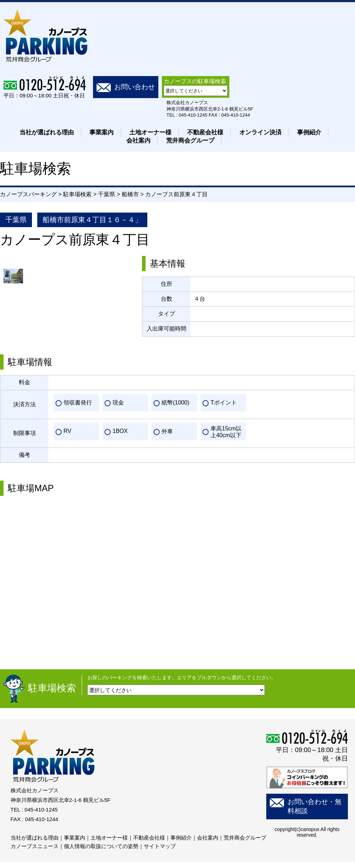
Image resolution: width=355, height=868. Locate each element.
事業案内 (102, 132)
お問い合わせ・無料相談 (315, 806)
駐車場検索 (52, 688)
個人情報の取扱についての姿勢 (101, 846)
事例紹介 (309, 132)
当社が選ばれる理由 (47, 132)
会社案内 (138, 141)
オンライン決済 (260, 132)
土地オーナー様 (150, 132)
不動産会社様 (205, 132)
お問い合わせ (135, 87)
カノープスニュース (35, 846)
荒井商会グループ (190, 141)
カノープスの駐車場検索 (195, 81)
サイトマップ (160, 846)
